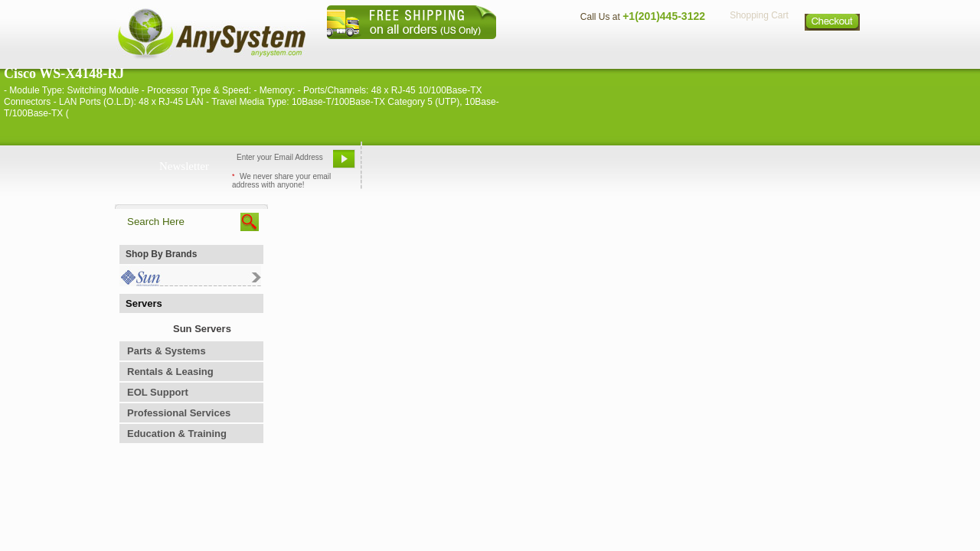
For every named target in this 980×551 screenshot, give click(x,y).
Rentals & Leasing (170, 372)
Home (470, 50)
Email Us (399, 165)
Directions (677, 50)
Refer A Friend (481, 165)
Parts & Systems (167, 351)
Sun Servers (202, 329)
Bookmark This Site (582, 165)
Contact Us (603, 50)
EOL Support (158, 392)
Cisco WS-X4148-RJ (64, 73)
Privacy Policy (758, 50)
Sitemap (833, 50)
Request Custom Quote (789, 165)
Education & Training (177, 434)
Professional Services (179, 413)
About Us (532, 50)
